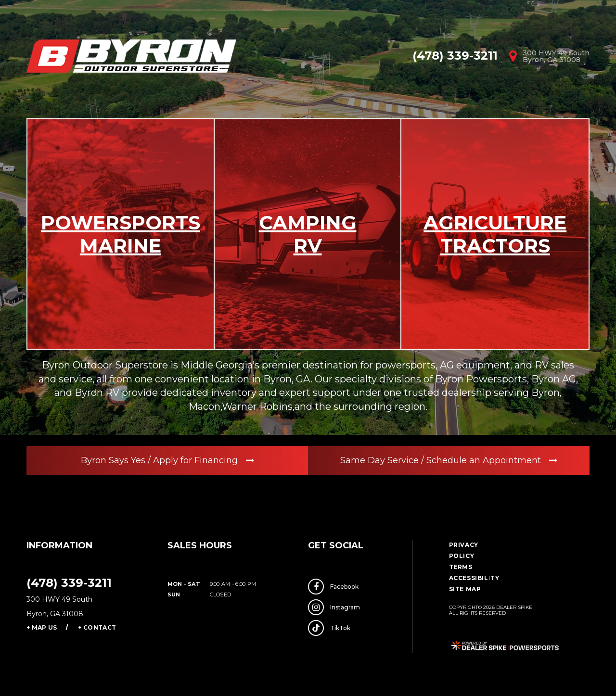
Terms (461, 567)
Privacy (464, 545)
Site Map (465, 589)
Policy (462, 556)
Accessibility (474, 578)
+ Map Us (42, 627)
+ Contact (97, 627)
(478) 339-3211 (69, 583)
